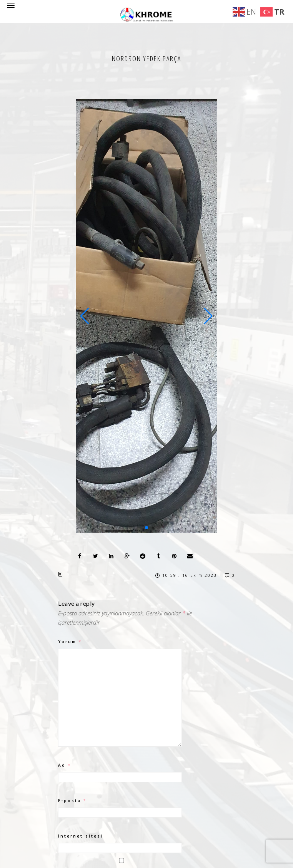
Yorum (70, 642)
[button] (85, 316)
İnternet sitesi (81, 836)
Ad (65, 765)
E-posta (72, 801)
